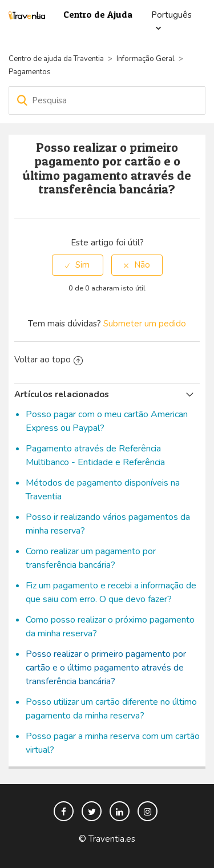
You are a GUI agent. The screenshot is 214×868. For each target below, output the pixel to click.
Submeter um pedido (145, 324)
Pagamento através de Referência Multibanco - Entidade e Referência (95, 455)
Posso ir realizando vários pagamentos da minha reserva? (108, 524)
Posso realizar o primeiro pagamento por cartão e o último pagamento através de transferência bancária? (106, 668)
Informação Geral (146, 59)
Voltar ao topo (49, 360)
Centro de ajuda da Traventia (57, 59)
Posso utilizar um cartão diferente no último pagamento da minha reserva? (111, 709)
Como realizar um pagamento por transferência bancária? (91, 558)
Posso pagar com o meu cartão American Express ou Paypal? (107, 421)
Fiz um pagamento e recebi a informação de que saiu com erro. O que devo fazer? (111, 592)
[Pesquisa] (107, 100)
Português (171, 15)
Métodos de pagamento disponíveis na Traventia (103, 490)
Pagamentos (30, 72)
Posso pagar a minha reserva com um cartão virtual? (113, 743)
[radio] (78, 265)
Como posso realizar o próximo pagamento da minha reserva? (110, 627)
